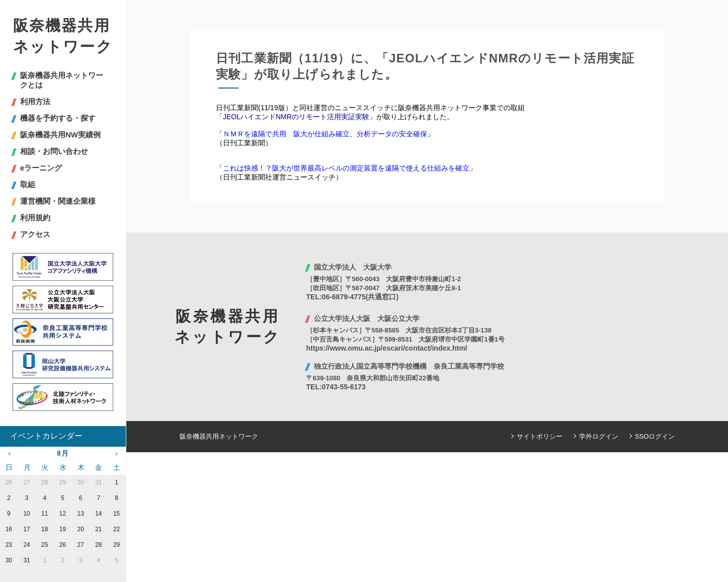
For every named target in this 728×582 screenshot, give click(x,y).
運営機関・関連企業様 (58, 201)
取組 (28, 184)
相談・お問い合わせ (54, 151)
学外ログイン (599, 436)
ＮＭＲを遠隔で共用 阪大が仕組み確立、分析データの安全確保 (325, 134)
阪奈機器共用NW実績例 (60, 135)
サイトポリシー (540, 436)
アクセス (35, 234)
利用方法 (35, 101)
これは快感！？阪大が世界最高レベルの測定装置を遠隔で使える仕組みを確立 (346, 168)
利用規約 (35, 218)
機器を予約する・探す (58, 118)
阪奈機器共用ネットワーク (63, 36)
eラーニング (41, 168)
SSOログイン (655, 436)
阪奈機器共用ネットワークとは (62, 80)
